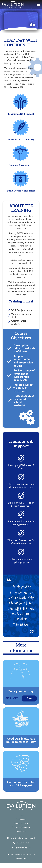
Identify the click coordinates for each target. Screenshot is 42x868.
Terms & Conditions (15, 854)
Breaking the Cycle (21, 823)
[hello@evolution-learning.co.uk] (9, 838)
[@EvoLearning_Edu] (14, 848)
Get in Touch (21, 831)
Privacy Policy (29, 854)
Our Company (21, 819)
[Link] (13, 4)
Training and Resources (21, 827)
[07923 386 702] (15, 843)
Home (21, 815)
